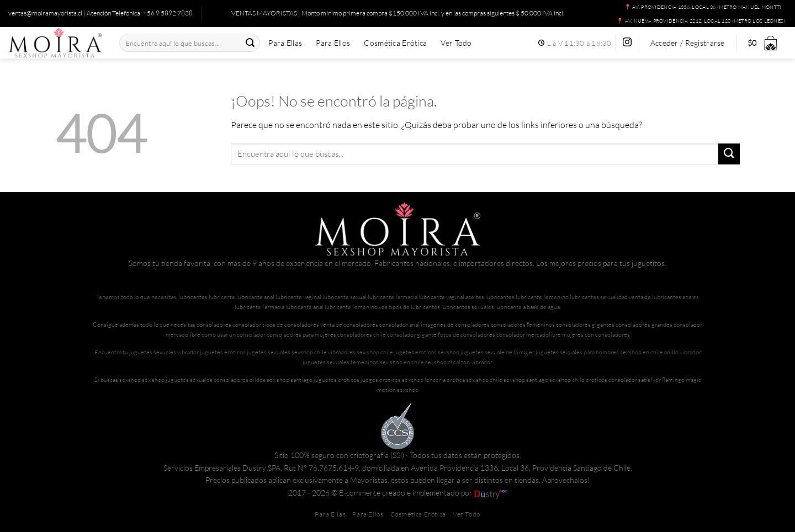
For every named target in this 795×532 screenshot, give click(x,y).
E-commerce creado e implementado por (423, 493)
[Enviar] (250, 43)
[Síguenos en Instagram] (627, 43)
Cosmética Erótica (395, 43)
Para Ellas (285, 43)
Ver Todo (456, 43)
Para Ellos (333, 43)
